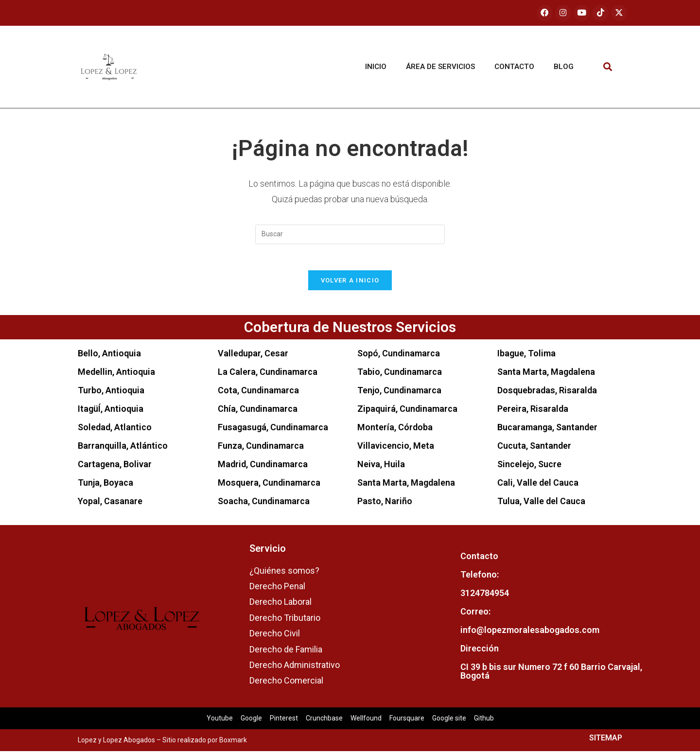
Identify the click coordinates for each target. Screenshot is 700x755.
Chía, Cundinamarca (258, 412)
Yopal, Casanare (110, 504)
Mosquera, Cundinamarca (269, 486)
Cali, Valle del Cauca (538, 486)
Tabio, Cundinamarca (400, 375)
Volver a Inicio (350, 284)
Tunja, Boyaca (105, 486)
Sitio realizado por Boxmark (205, 744)
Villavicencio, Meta (396, 449)
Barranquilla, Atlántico (123, 449)
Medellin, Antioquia (116, 375)
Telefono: (480, 578)
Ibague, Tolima (526, 357)
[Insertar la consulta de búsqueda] (350, 234)
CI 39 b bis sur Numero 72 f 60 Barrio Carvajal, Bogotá (551, 675)
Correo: (475, 615)
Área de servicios (440, 67)
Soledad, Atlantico (115, 430)
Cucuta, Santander (534, 449)
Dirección (480, 652)
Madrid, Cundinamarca (263, 467)
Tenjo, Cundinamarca (399, 394)
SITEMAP (606, 742)
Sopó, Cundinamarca (399, 357)
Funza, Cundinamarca (261, 449)
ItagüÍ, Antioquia (111, 412)
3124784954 (485, 597)
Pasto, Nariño (385, 504)
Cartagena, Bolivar (115, 467)
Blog (564, 67)
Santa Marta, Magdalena (406, 486)
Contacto (514, 67)
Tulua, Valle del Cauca (541, 504)
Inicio (376, 67)
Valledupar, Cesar (253, 357)
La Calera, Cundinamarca (268, 375)
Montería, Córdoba (395, 430)
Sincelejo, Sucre (529, 467)
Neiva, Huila (381, 467)
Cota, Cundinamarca (258, 394)
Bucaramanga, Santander (547, 430)
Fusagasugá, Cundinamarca (273, 430)
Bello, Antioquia (109, 357)
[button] (608, 67)
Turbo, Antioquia (111, 394)
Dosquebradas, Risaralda (547, 394)
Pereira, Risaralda (533, 412)
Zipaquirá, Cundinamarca (407, 412)
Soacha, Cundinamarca (264, 504)
